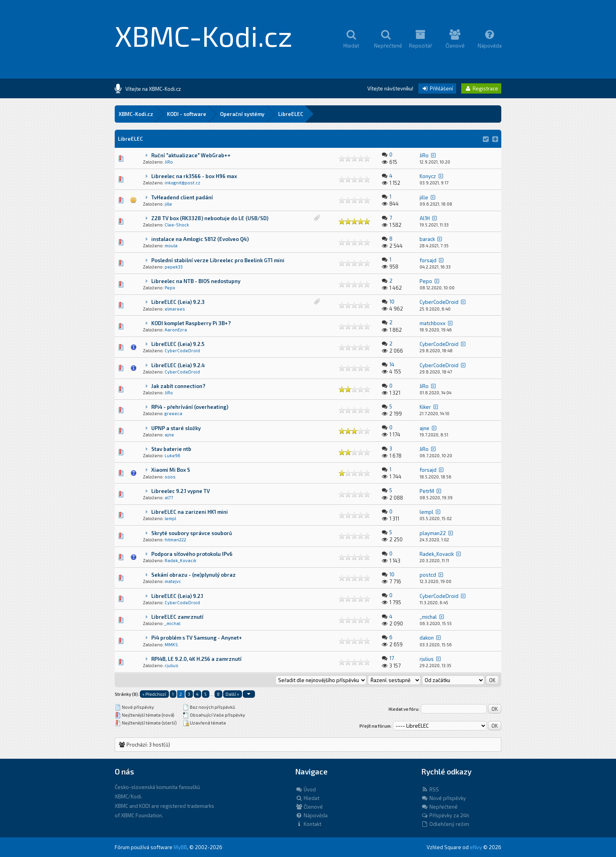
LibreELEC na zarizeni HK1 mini (190, 512)
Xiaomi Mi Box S (171, 470)
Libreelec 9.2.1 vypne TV (181, 491)
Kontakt (308, 824)
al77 (169, 497)
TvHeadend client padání (182, 197)
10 (392, 302)
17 (392, 658)
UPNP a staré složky (176, 428)
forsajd (428, 260)
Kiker (425, 407)
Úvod (306, 789)
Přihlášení (437, 88)
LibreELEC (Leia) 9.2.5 (178, 344)
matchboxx (433, 323)
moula (171, 246)
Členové (309, 807)
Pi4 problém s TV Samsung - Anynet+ (197, 638)
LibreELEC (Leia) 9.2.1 (177, 596)
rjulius (171, 665)
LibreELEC (291, 114)
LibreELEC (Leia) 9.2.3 (178, 302)
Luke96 (172, 455)
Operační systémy (242, 114)
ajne (169, 435)
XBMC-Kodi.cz (204, 35)
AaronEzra (176, 330)
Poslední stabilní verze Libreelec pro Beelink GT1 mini (218, 260)
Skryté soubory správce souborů (192, 533)
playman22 (433, 533)
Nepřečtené (439, 807)
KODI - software (187, 114)
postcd (428, 575)
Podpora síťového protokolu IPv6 (192, 554)
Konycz (428, 176)
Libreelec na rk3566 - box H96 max (194, 176)
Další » (232, 694)
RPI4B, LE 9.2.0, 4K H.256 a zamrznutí (196, 659)
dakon (427, 638)
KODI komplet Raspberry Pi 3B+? (191, 323)
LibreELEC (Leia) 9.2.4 (178, 365)
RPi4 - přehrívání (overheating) (190, 407)
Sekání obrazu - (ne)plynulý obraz (193, 575)
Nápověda (312, 815)
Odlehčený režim (445, 824)
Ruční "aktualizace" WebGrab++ (191, 155)
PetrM (427, 491)
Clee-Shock (177, 225)
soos (170, 477)
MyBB (180, 847)
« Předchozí (154, 694)
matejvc (173, 581)
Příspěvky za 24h (445, 815)
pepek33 (174, 267)
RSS (430, 789)
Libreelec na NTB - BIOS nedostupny (196, 281)
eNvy (476, 847)
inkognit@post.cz (182, 183)
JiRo (169, 162)
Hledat (307, 798)
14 (392, 364)
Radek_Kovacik (181, 560)
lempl (170, 518)
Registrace (481, 88)
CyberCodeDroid (439, 302)
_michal (172, 623)
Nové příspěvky (444, 798)
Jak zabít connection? (178, 386)
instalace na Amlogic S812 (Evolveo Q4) (200, 239)
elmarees (175, 309)
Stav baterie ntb (171, 449)
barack (427, 239)
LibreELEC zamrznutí (177, 617)
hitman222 (175, 540)
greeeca (173, 413)
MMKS (171, 645)
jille (168, 204)
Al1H (425, 218)
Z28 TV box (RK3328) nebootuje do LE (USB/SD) (210, 218)
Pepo (170, 288)
